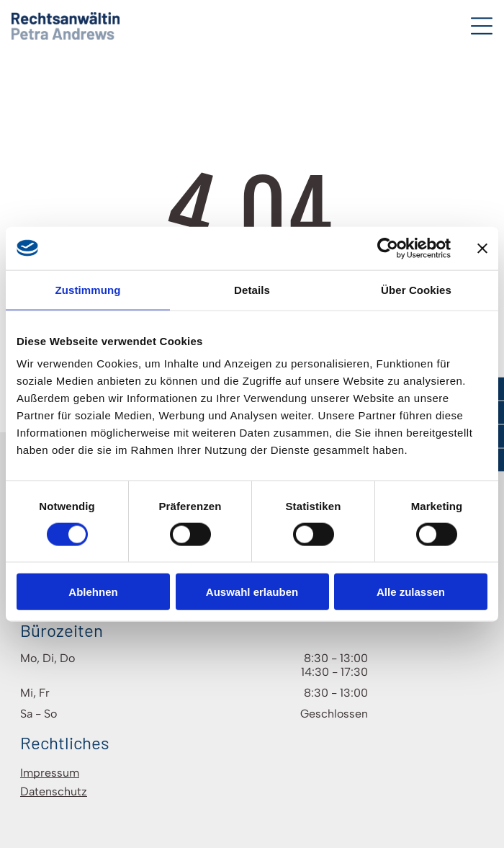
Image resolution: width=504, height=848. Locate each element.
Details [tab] (252, 289)
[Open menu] (482, 26)
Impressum (50, 773)
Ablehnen (93, 592)
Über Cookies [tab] (416, 289)
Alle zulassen (411, 592)
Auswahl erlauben (252, 592)
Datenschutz (54, 791)
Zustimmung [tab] (88, 289)
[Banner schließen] (482, 248)
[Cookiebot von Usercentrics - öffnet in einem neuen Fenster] (388, 248)
